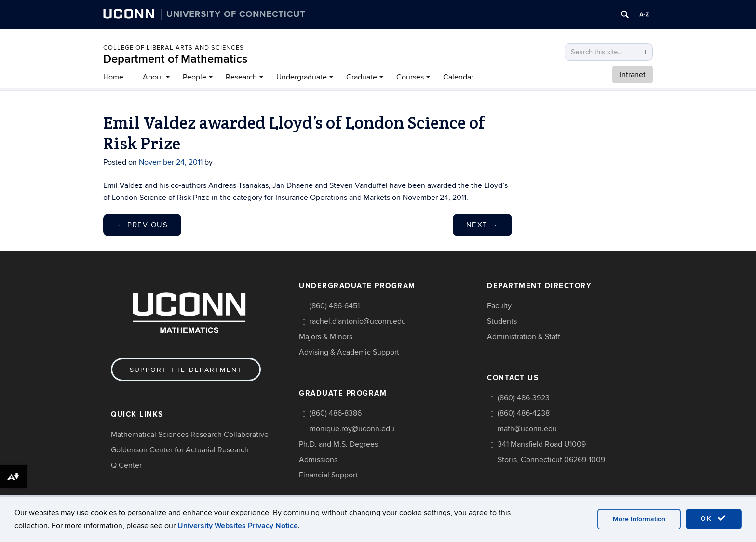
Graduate (362, 77)
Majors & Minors (326, 337)
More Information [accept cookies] (639, 519)
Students (502, 321)
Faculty (499, 306)
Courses (410, 77)
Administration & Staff (524, 337)
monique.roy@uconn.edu (352, 429)
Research (241, 77)
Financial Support (328, 475)
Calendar (458, 77)
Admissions (318, 460)
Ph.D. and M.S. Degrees (338, 444)
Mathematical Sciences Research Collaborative (190, 435)
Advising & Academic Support (349, 352)
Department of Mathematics (175, 59)
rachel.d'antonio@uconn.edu (358, 321)
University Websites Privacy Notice (238, 526)
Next (482, 225)
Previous (142, 225)
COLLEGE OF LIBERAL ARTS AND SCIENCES (174, 48)
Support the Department (186, 370)
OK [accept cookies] (714, 518)
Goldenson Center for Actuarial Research (180, 450)
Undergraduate (302, 77)
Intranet (633, 75)
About (153, 77)
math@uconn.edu (527, 429)
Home (113, 77)
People (195, 77)
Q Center (126, 465)
